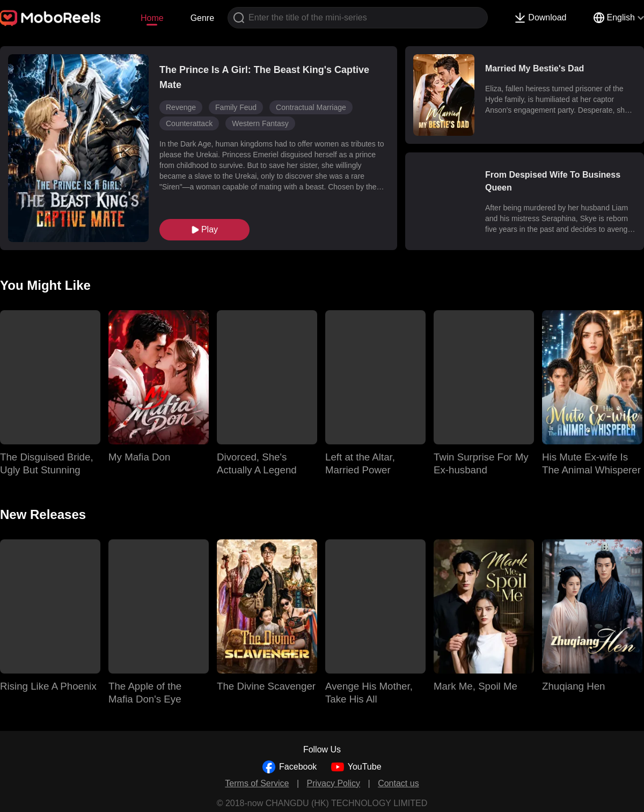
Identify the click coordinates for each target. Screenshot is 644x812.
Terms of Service (257, 783)
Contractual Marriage (311, 107)
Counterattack (189, 123)
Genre (202, 18)
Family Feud (236, 107)
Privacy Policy (334, 783)
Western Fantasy (260, 123)
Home (152, 18)
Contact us (398, 783)
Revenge (181, 107)
